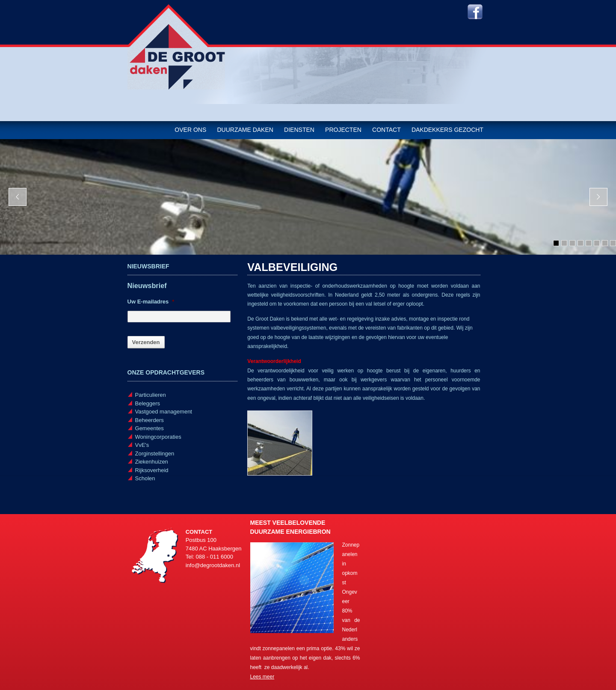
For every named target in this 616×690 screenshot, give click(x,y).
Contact (386, 130)
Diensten (299, 130)
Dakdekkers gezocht (447, 130)
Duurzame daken (245, 130)
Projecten (343, 130)
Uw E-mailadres (151, 302)
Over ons (190, 130)
